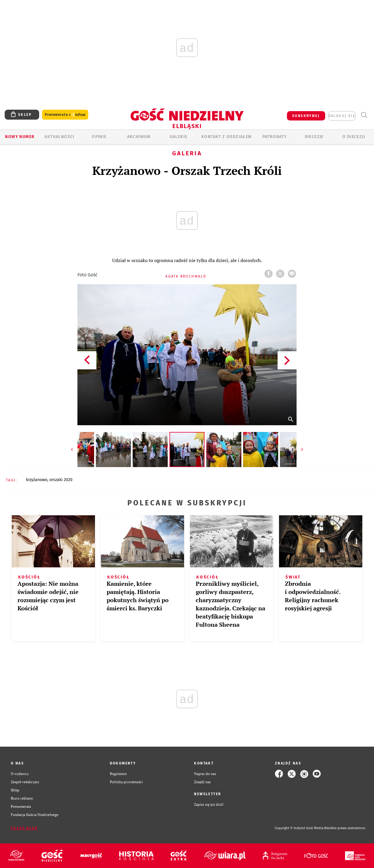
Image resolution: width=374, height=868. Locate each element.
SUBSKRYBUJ (306, 116)
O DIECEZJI (354, 137)
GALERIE (179, 137)
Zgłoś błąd (24, 828)
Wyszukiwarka (364, 115)
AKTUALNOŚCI (59, 137)
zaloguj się (342, 116)
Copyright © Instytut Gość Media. (299, 828)
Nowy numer (20, 137)
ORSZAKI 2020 (61, 480)
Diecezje (314, 137)
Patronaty (275, 137)
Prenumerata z (65, 115)
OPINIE (99, 137)
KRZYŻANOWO (37, 480)
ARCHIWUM (139, 137)
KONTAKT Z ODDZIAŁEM (227, 137)
